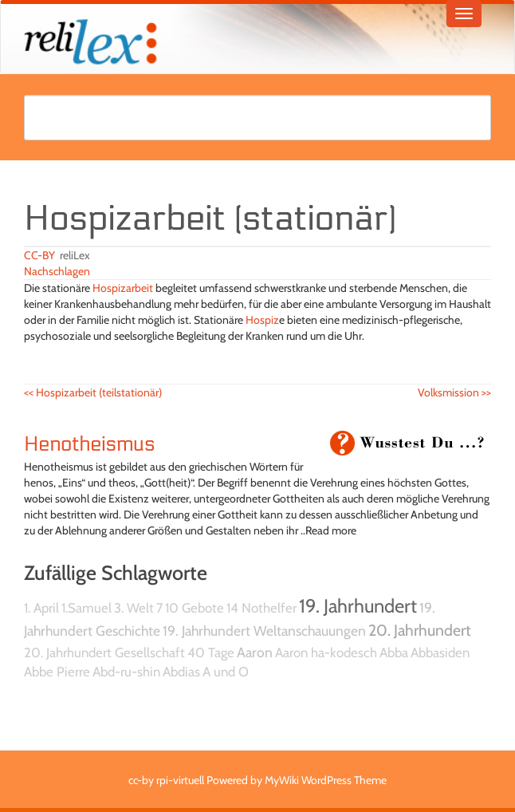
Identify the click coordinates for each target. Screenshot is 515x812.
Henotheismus (89, 444)
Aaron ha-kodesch (326, 652)
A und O (226, 672)
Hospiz (262, 320)
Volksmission (454, 392)
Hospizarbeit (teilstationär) (93, 392)
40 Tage (211, 652)
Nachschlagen (57, 271)
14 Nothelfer (261, 608)
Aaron (255, 652)
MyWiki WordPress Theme (326, 780)
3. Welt (134, 608)
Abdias (181, 672)
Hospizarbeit (123, 288)
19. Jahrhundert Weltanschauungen (264, 631)
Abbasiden (440, 652)
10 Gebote (195, 608)
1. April (41, 608)
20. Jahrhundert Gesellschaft (104, 652)
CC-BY (39, 255)
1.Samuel (86, 608)
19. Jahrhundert (358, 606)
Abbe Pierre (57, 672)
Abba (394, 652)
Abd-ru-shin (126, 672)
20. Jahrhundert (420, 630)
